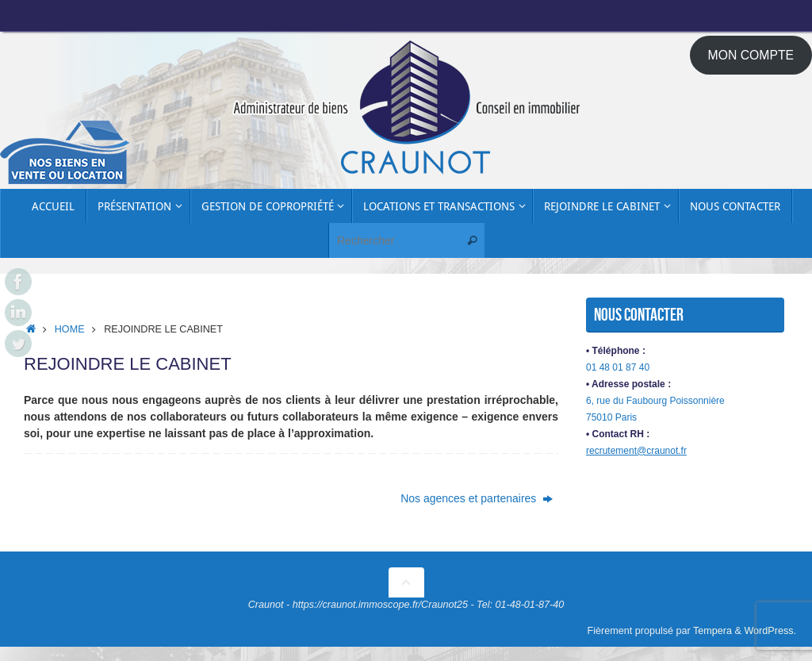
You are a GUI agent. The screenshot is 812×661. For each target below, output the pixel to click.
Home (70, 329)
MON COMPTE (751, 55)
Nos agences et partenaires (477, 498)
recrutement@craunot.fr (636, 451)
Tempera (712, 631)
